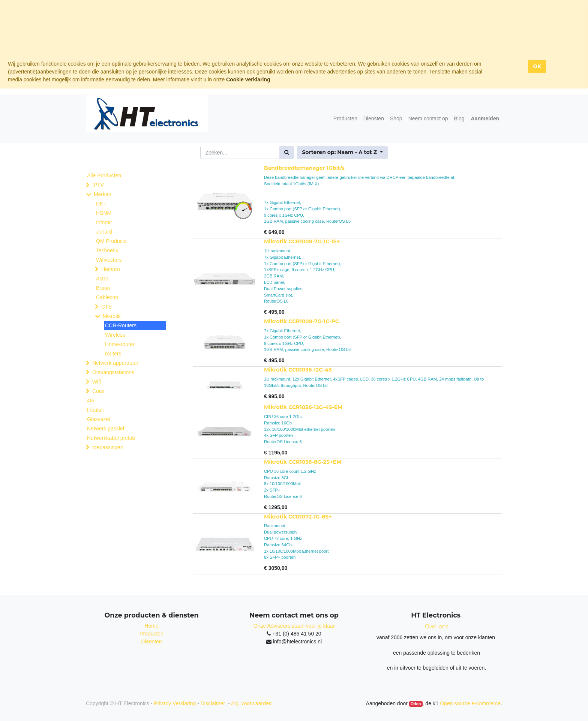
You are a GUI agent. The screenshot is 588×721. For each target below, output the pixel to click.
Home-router (120, 344)
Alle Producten (104, 175)
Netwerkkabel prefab (111, 438)
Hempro (111, 269)
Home (151, 626)
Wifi (97, 382)
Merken (103, 194)
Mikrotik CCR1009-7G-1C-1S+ (302, 241)
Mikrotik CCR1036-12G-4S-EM (303, 407)
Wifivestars (109, 260)
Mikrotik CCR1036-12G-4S (298, 370)
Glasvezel (98, 419)
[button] (342, 152)
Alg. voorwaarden (251, 703)
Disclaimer (214, 703)
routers (113, 354)
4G (91, 400)
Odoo (416, 704)
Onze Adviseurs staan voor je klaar (294, 626)
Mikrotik (112, 316)
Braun (103, 288)
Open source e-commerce (470, 703)
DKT (101, 204)
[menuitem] (345, 119)
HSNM (104, 213)
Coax (98, 391)
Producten (151, 634)
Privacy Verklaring (175, 703)
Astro (102, 279)
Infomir (104, 222)
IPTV (98, 185)
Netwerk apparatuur (115, 363)
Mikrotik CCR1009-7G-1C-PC (301, 321)
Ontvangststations (113, 372)
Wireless (115, 335)
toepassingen (108, 447)
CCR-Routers (121, 325)
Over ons (436, 627)
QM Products (111, 241)
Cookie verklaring (248, 79)
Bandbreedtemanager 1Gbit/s (304, 168)
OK (537, 66)
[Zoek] (287, 152)
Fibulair (96, 410)
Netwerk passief (106, 429)
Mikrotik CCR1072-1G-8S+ (298, 517)
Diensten (151, 642)
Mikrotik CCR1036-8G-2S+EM (303, 462)
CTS (106, 307)
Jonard (104, 232)
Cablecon (107, 297)
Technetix (107, 250)
